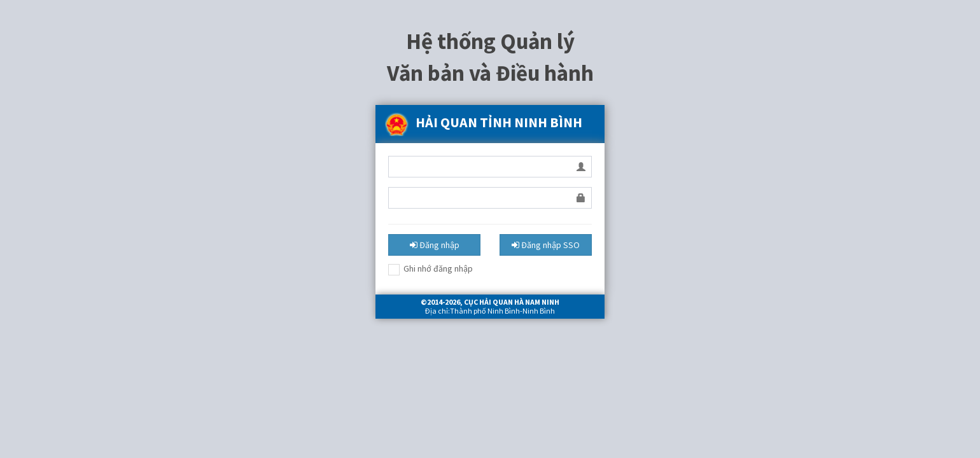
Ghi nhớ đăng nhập (430, 269)
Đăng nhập (435, 245)
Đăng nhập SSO (546, 245)
